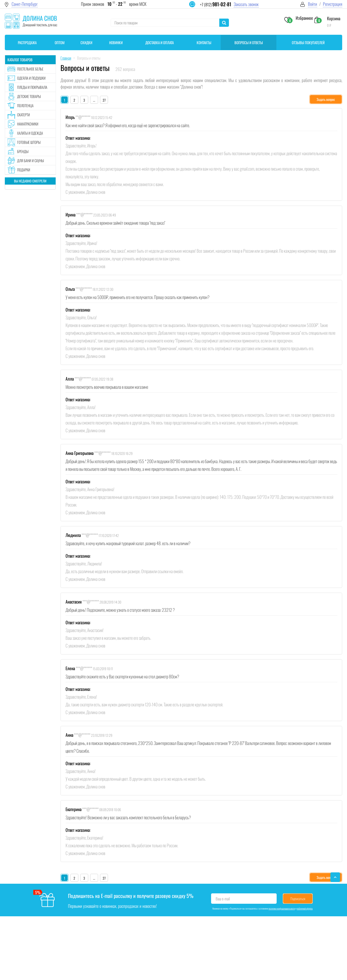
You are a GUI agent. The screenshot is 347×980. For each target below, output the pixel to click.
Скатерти (23, 115)
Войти (313, 4)
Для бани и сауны (30, 160)
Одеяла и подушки (31, 78)
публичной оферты (305, 908)
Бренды (23, 151)
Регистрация (333, 4)
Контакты (204, 42)
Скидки (86, 42)
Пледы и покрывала (32, 87)
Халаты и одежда (30, 133)
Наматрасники (28, 124)
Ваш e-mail (223, 899)
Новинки (116, 42)
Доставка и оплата (160, 42)
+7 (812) (216, 4)
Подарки (24, 170)
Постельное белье (30, 69)
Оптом (60, 42)
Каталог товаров (20, 60)
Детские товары (29, 96)
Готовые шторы (29, 142)
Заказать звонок (246, 4)
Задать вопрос (326, 99)
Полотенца (25, 105)
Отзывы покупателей (308, 42)
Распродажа (27, 42)
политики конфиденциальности (282, 908)
